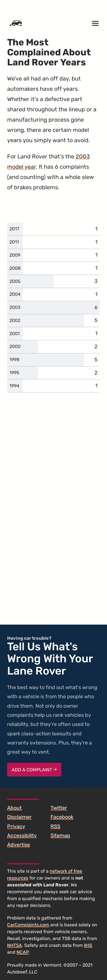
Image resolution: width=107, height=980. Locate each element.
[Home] (16, 23)
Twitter (59, 808)
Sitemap (60, 836)
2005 (15, 281)
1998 (14, 360)
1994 (14, 386)
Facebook (62, 817)
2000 (15, 346)
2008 (15, 268)
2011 (14, 242)
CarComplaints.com (28, 925)
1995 (14, 373)
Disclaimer (19, 817)
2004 (15, 294)
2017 (14, 229)
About (14, 808)
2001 (15, 334)
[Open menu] (95, 23)
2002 (15, 320)
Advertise (19, 845)
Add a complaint (34, 770)
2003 (15, 307)
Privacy (16, 826)
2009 (15, 255)
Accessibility (22, 836)
